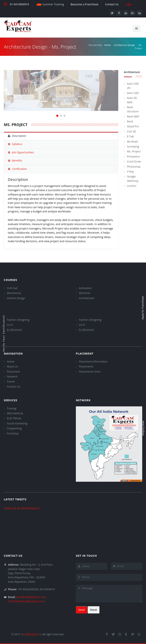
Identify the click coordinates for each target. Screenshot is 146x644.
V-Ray (130, 171)
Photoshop (134, 167)
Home (107, 45)
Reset (94, 610)
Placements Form (90, 372)
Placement (13, 372)
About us (12, 366)
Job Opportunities (21, 152)
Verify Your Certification (4, 333)
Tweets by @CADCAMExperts (22, 508)
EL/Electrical (14, 330)
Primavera (133, 156)
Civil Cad (12, 288)
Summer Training (50, 4)
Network (12, 376)
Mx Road (132, 141)
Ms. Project (134, 151)
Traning (12, 408)
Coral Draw (134, 161)
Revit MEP (133, 116)
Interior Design (16, 298)
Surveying (133, 146)
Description (17, 136)
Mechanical (14, 293)
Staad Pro (133, 126)
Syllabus (15, 144)
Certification (17, 169)
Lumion (132, 186)
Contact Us (14, 387)
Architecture (86, 298)
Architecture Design (125, 45)
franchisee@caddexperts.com (26, 601)
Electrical (84, 293)
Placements (86, 366)
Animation (85, 288)
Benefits (15, 160)
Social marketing (17, 423)
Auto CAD (133, 93)
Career (11, 381)
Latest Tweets (15, 499)
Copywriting (14, 428)
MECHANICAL (15, 413)
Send (81, 610)
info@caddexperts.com (31, 597)
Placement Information (93, 361)
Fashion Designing (18, 320)
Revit (130, 121)
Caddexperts (31, 634)
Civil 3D (132, 131)
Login (67, 634)
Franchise (13, 433)
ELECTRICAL (14, 418)
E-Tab (130, 136)
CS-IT (10, 325)
